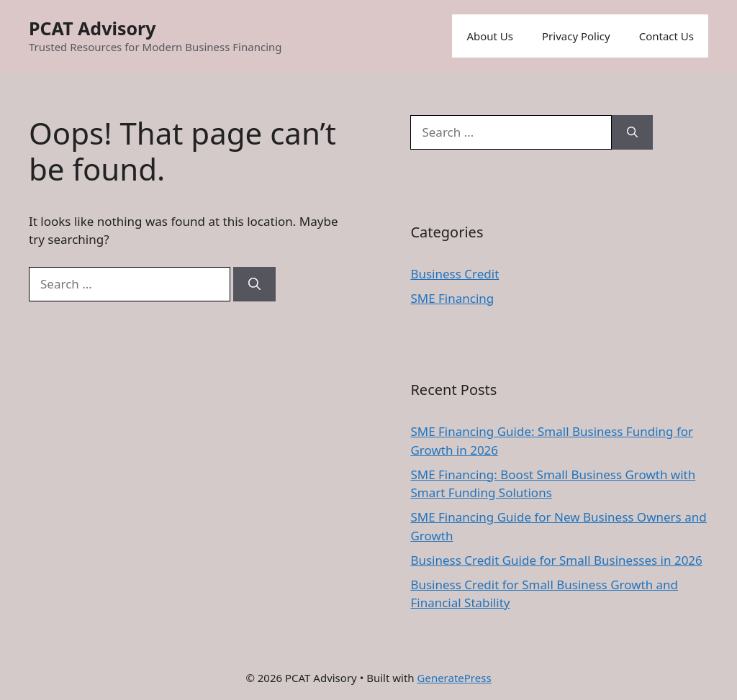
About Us (490, 36)
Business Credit (455, 274)
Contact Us (666, 36)
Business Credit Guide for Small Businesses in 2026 (556, 560)
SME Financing (452, 298)
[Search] (254, 284)
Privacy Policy (576, 36)
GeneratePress (455, 678)
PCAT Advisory (92, 28)
